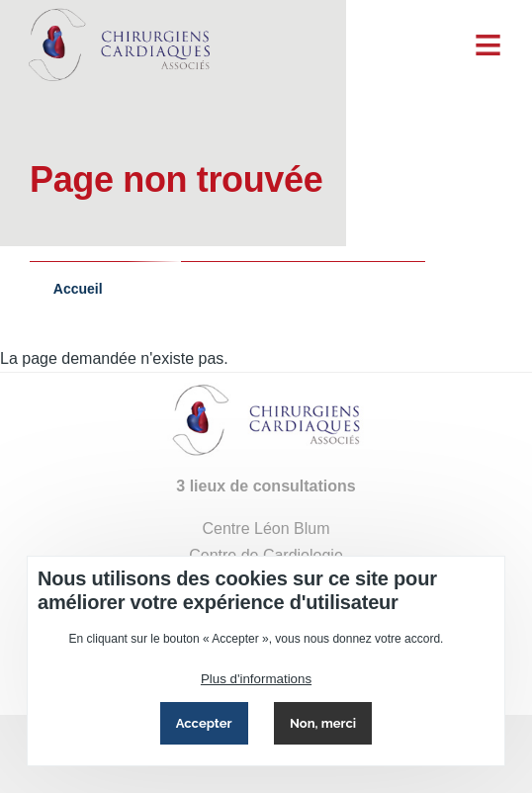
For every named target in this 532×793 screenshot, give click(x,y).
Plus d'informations (256, 679)
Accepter (204, 723)
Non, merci (323, 723)
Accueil (78, 289)
